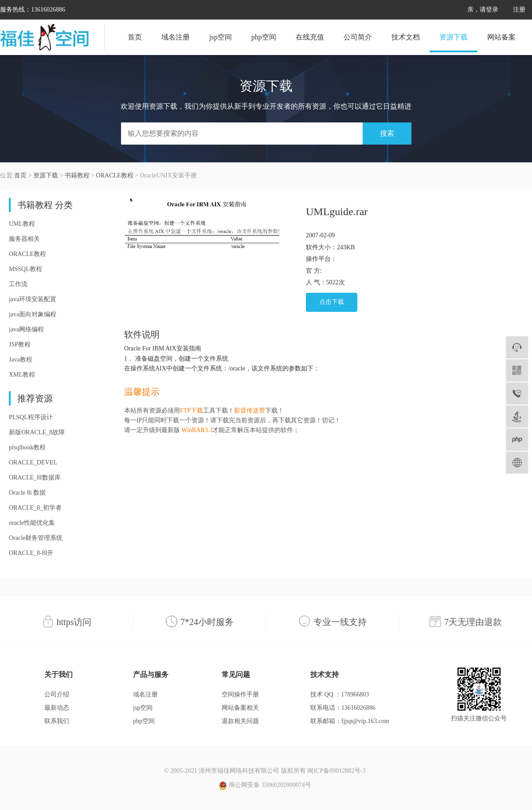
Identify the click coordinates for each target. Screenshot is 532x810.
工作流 (18, 284)
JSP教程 (20, 344)
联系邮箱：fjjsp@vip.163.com (350, 721)
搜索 (387, 133)
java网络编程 (26, 329)
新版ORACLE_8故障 (37, 432)
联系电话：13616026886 (343, 708)
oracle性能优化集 (32, 523)
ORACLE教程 (115, 175)
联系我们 (57, 721)
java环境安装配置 (33, 299)
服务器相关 (24, 239)
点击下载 (332, 302)
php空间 (264, 37)
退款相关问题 (240, 721)
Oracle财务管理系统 (36, 538)
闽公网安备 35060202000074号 (265, 786)
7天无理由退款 (473, 622)
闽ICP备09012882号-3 (336, 771)
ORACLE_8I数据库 (35, 478)
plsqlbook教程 (27, 447)
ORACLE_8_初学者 (35, 508)
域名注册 (176, 37)
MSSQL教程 (25, 269)
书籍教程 (77, 175)
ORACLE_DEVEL (33, 462)
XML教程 (22, 375)
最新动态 (57, 708)
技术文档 (406, 37)
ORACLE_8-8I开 (31, 553)
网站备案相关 (240, 708)
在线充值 (310, 37)
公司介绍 (57, 694)
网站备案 (501, 37)
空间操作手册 (240, 694)
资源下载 (454, 37)
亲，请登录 (483, 10)
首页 (135, 37)
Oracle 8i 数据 (27, 493)
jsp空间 (221, 37)
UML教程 (22, 224)
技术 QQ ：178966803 (340, 694)
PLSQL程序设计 (31, 417)
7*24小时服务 (207, 622)
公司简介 (358, 37)
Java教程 (21, 360)
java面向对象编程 (33, 314)
